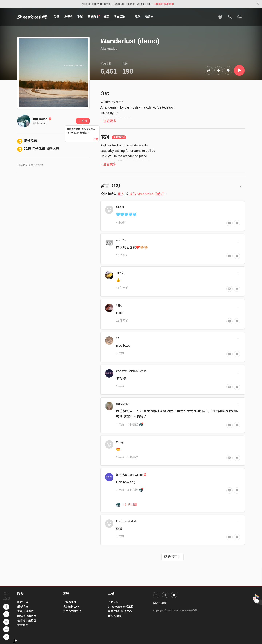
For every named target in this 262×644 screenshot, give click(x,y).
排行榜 (68, 17)
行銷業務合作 (71, 607)
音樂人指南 (115, 616)
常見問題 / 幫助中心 (120, 611)
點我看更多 (172, 557)
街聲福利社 (69, 602)
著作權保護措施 (27, 620)
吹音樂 (149, 17)
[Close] (258, 4)
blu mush (42, 119)
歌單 (80, 17)
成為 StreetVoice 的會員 (147, 194)
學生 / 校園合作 (72, 611)
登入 (121, 194)
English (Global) (164, 4)
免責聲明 (23, 625)
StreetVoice (32, 17)
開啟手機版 (160, 603)
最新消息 (23, 607)
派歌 (138, 17)
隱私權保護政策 (27, 616)
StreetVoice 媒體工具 (121, 607)
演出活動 (119, 17)
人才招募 (113, 602)
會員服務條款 (25, 611)
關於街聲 (23, 602)
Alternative (109, 49)
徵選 (106, 17)
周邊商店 (94, 17)
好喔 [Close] (96, 139)
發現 (57, 17)
